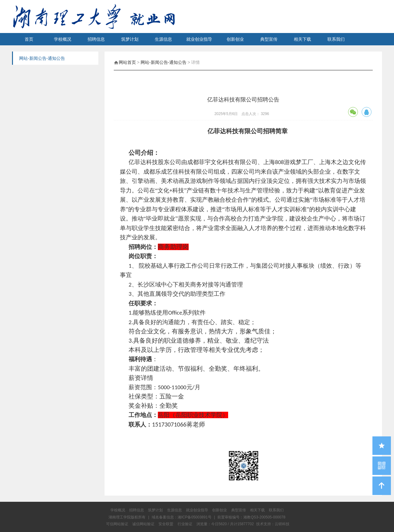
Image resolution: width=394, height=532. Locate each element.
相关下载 (302, 39)
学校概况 (63, 39)
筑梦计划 (130, 39)
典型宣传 (269, 39)
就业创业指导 (199, 39)
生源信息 (163, 39)
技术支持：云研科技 (273, 524)
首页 (29, 39)
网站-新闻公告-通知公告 (164, 62)
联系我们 (336, 39)
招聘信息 (96, 39)
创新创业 (235, 39)
